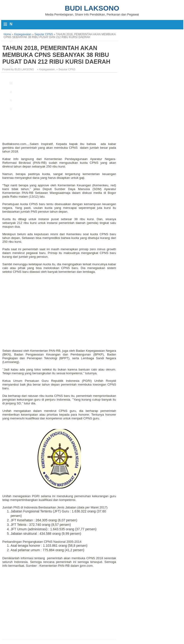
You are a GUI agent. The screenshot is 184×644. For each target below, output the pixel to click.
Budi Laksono (92, 8)
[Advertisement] (60, 109)
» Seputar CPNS (66, 69)
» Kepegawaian (46, 69)
